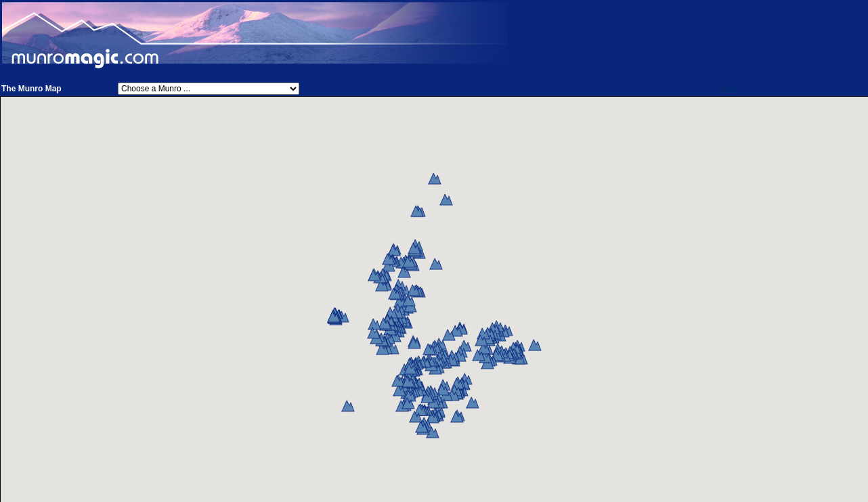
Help (729, 89)
